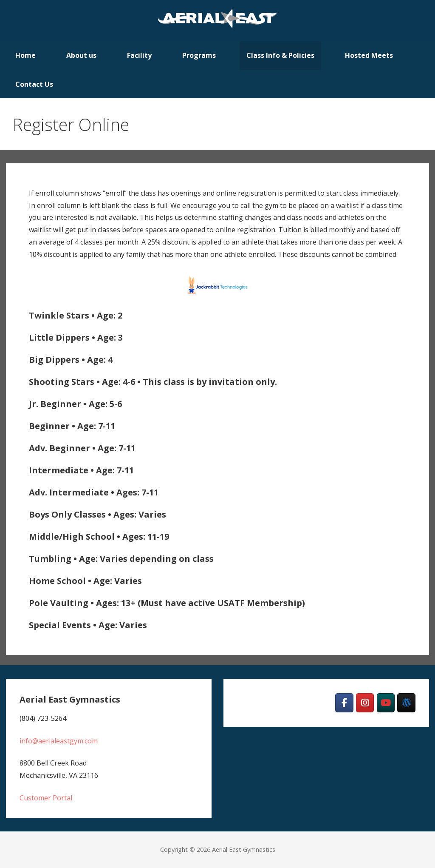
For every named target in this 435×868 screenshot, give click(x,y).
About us (81, 55)
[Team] (406, 703)
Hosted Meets (369, 55)
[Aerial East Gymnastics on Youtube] (386, 703)
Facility (139, 55)
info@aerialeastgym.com (59, 741)
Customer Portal (46, 798)
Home (25, 55)
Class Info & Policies (280, 55)
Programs (199, 55)
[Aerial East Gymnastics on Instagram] (365, 703)
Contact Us (34, 84)
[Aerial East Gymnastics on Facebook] (344, 703)
